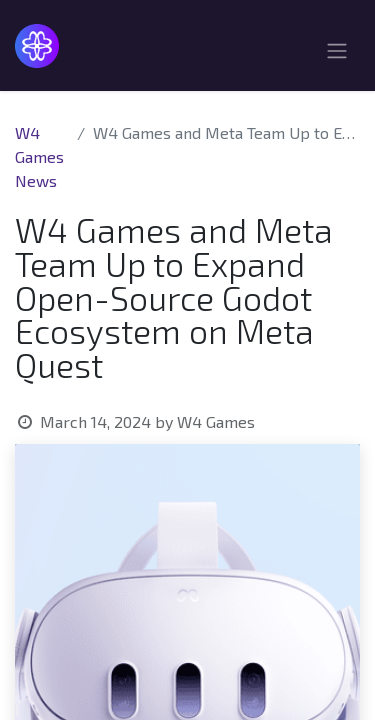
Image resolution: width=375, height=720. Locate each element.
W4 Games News (39, 156)
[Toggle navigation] (337, 53)
